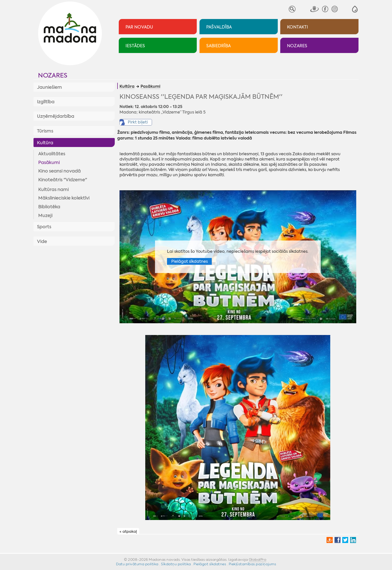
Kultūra (45, 143)
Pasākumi (49, 162)
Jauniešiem (49, 87)
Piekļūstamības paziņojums (252, 564)
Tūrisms (45, 131)
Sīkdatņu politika (176, 564)
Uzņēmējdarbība (56, 116)
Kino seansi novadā (59, 171)
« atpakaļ (128, 531)
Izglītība (46, 102)
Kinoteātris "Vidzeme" (63, 180)
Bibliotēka (49, 207)
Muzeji (45, 215)
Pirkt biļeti (138, 122)
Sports (44, 227)
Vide (42, 241)
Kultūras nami (53, 189)
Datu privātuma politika (137, 564)
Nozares (53, 75)
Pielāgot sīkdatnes (189, 261)
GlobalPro (258, 559)
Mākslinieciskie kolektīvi (64, 198)
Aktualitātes (52, 154)
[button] (355, 9)
